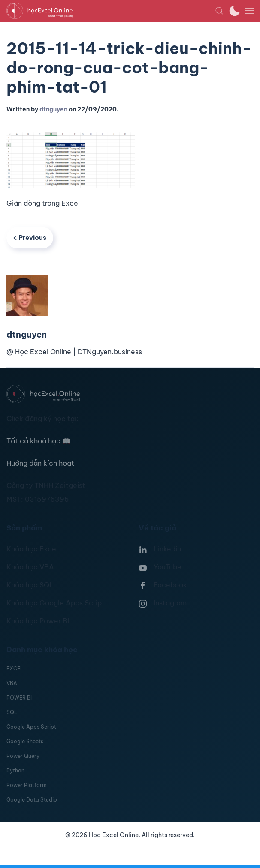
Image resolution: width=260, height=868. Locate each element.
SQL (12, 712)
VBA (12, 683)
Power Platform (27, 785)
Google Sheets (25, 741)
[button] (219, 11)
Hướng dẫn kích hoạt (40, 463)
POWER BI (19, 698)
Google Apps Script (31, 727)
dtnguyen (53, 109)
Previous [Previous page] (30, 238)
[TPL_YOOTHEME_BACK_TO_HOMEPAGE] (111, 11)
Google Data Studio (32, 800)
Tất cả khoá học (39, 441)
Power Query (23, 756)
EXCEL (15, 669)
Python (15, 771)
